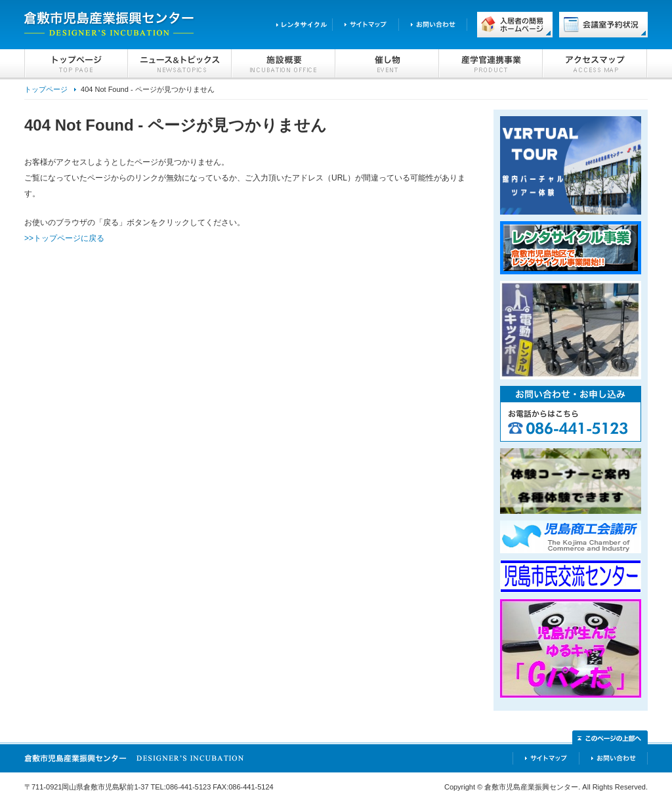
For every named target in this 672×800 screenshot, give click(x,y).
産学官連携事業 (491, 64)
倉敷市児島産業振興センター (110, 25)
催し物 (387, 64)
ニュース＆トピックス (180, 64)
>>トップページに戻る (64, 238)
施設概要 (283, 64)
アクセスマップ (595, 64)
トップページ (76, 64)
